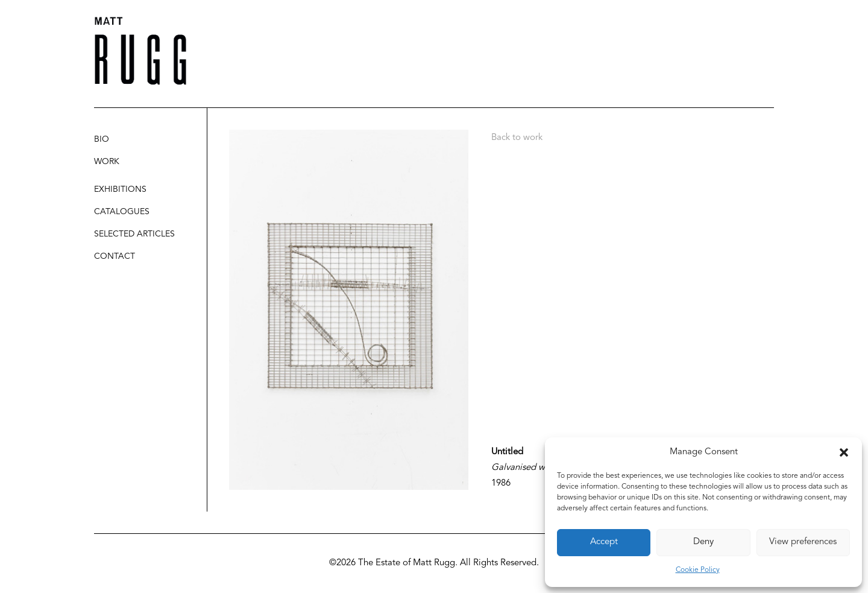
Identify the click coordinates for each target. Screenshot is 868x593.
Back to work (517, 138)
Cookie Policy (698, 570)
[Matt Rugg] (140, 51)
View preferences (803, 542)
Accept (604, 542)
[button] (844, 452)
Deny (703, 542)
